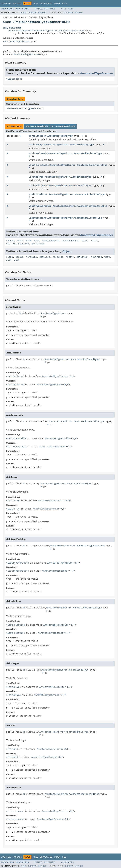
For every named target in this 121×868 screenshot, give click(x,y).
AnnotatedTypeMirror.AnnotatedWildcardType (75, 218)
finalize (31, 257)
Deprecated (46, 3)
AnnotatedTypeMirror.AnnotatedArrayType (69, 145)
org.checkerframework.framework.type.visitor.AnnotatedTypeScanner (46, 31)
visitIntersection (17, 244)
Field (23, 13)
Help (65, 3)
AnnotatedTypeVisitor (16, 41)
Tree (36, 3)
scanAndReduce (51, 241)
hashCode (58, 257)
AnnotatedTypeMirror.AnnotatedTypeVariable (80, 206)
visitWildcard (37, 218)
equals (19, 257)
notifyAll (83, 257)
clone (9, 257)
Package (17, 3)
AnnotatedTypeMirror (60, 136)
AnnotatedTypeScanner (27, 54)
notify (70, 257)
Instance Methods (37, 126)
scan (29, 241)
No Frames (50, 9)
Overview (6, 3)
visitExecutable (39, 165)
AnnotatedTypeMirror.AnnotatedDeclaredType (75, 153)
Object (67, 251)
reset (20, 241)
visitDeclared (37, 153)
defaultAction (37, 136)
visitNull (35, 185)
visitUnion (38, 244)
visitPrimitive (38, 194)
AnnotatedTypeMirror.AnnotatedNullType (67, 185)
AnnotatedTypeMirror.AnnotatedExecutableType (79, 165)
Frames (39, 9)
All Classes (67, 9)
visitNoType (36, 177)
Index (57, 3)
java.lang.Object (12, 28)
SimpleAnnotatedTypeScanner (24, 109)
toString (97, 257)
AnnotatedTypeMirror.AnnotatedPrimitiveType (77, 194)
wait (107, 257)
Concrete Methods (64, 126)
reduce (10, 241)
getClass (45, 257)
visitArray (35, 145)
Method (42, 13)
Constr (32, 13)
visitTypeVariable (40, 206)
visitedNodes (14, 79)
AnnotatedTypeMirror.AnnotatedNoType (68, 177)
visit (85, 241)
